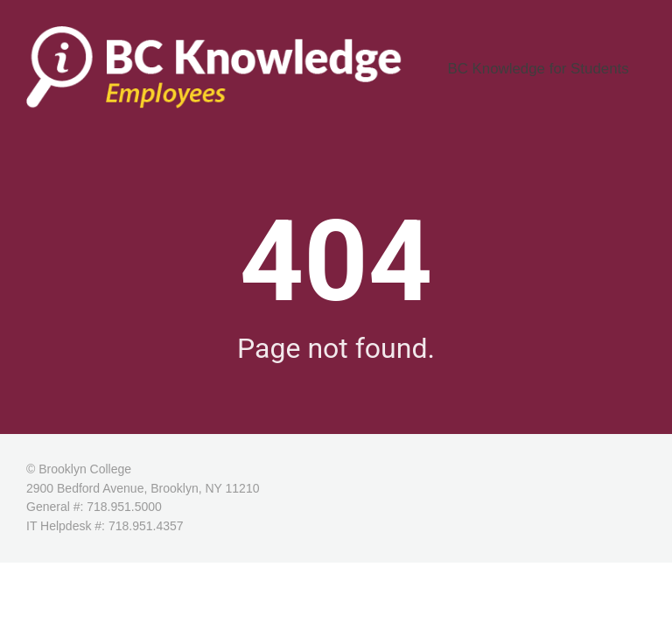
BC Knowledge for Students (558, 73)
